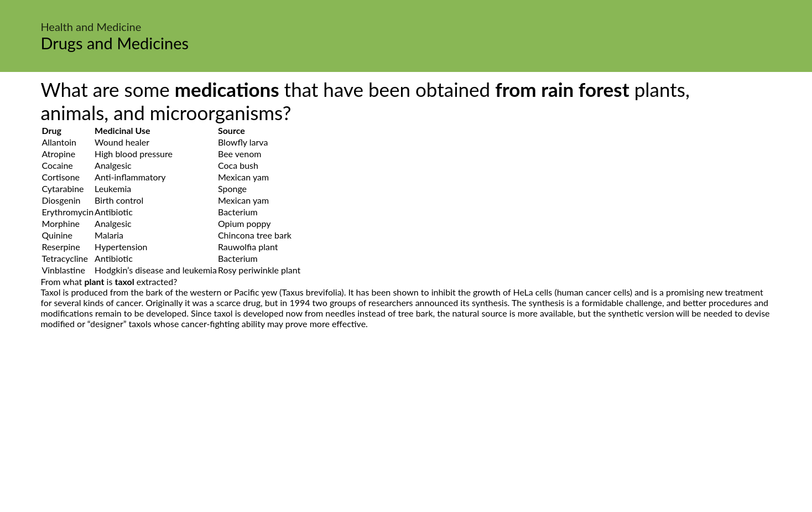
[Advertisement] (406, 433)
